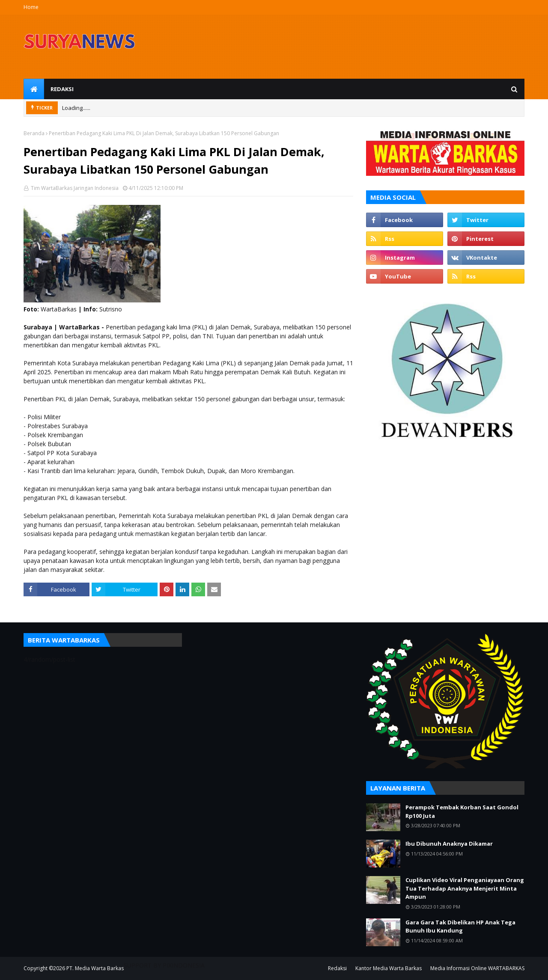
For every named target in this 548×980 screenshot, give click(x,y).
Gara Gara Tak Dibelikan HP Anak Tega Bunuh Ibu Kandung (460, 927)
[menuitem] (34, 89)
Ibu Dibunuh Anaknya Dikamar (449, 844)
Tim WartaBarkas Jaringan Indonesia (74, 188)
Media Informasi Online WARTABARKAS (477, 968)
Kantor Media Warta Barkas (389, 968)
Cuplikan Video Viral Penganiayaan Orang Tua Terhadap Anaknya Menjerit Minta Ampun (465, 888)
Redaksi (337, 968)
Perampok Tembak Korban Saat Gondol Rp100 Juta (462, 811)
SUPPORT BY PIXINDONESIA (164, 965)
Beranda (34, 133)
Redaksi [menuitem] (62, 89)
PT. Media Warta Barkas (95, 968)
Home (31, 7)
